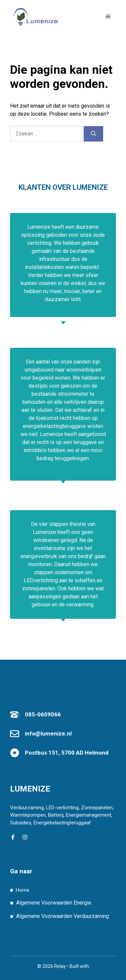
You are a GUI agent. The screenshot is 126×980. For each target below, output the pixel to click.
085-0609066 (43, 714)
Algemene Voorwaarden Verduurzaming (62, 916)
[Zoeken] (93, 134)
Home (23, 890)
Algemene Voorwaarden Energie (54, 903)
